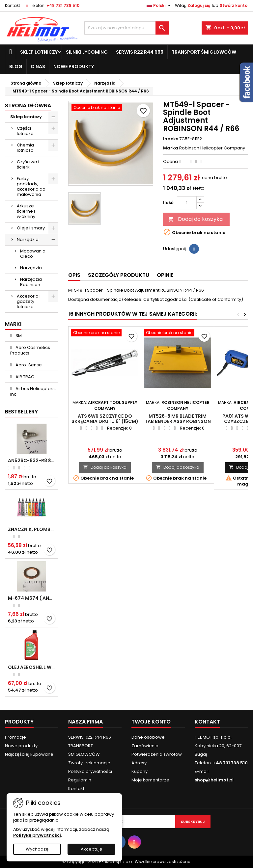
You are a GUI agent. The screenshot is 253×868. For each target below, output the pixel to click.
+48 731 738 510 (63, 5)
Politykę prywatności (37, 835)
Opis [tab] (74, 275)
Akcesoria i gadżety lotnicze (29, 301)
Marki (13, 324)
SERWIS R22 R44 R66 (140, 52)
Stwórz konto (234, 5)
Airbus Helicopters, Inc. (33, 391)
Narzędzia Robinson (31, 282)
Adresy (139, 763)
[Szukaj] (126, 28)
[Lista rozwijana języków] (159, 6)
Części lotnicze (25, 131)
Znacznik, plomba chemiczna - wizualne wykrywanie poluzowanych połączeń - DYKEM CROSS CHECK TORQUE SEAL (32, 529)
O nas (38, 66)
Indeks (171, 139)
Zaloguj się (199, 5)
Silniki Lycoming (87, 52)
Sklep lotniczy (39, 52)
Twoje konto (151, 722)
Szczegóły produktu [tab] (119, 275)
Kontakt (13, 5)
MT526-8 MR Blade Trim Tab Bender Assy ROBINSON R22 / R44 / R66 (178, 421)
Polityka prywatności (90, 771)
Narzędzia (28, 239)
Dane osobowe (148, 737)
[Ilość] (187, 203)
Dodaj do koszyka (195, 219)
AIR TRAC (24, 377)
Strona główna (28, 105)
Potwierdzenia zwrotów (157, 754)
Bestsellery (21, 412)
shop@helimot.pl (214, 780)
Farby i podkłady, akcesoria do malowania (31, 186)
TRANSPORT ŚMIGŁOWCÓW (204, 52)
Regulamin (80, 780)
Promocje (15, 737)
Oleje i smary (31, 228)
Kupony (140, 771)
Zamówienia (145, 746)
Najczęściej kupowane (29, 754)
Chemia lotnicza (25, 148)
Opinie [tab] (165, 275)
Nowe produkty (74, 66)
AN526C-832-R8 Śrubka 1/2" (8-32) (32, 460)
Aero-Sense (28, 365)
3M (18, 336)
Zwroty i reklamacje (89, 763)
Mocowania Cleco (33, 254)
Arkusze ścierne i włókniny (26, 211)
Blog (16, 66)
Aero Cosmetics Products (30, 350)
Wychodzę (37, 849)
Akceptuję (91, 849)
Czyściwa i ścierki (28, 164)
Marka (171, 148)
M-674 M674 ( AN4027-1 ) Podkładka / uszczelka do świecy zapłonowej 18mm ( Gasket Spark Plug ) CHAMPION (32, 598)
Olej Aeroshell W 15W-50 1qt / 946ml (32, 667)
